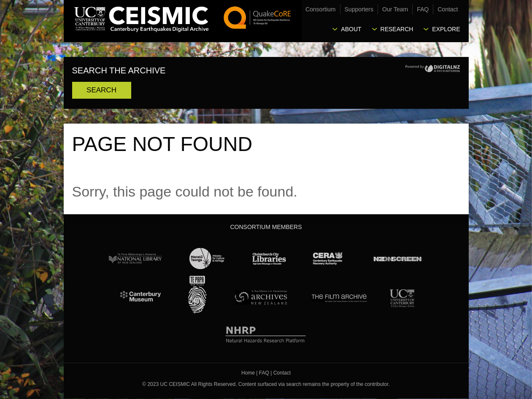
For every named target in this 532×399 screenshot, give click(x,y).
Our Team (395, 9)
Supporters (359, 9)
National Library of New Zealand (135, 259)
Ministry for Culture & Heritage (207, 259)
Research (397, 29)
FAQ (423, 9)
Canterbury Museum (141, 297)
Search (101, 90)
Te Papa (197, 295)
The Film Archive (339, 297)
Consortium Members (266, 227)
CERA (328, 259)
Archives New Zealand (259, 297)
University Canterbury (402, 297)
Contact (448, 9)
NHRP (266, 333)
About (351, 29)
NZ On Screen (397, 259)
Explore (446, 29)
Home (248, 373)
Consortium (321, 9)
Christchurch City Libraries (269, 259)
